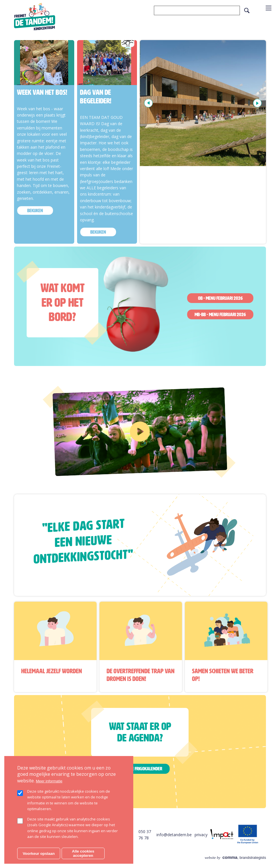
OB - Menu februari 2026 (220, 298)
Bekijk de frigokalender (140, 769)
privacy (201, 835)
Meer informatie (49, 781)
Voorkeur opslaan (39, 854)
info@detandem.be (174, 835)
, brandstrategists (235, 858)
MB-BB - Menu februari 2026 (220, 314)
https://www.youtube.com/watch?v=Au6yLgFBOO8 (100, 394)
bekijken (35, 210)
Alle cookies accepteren (83, 853)
